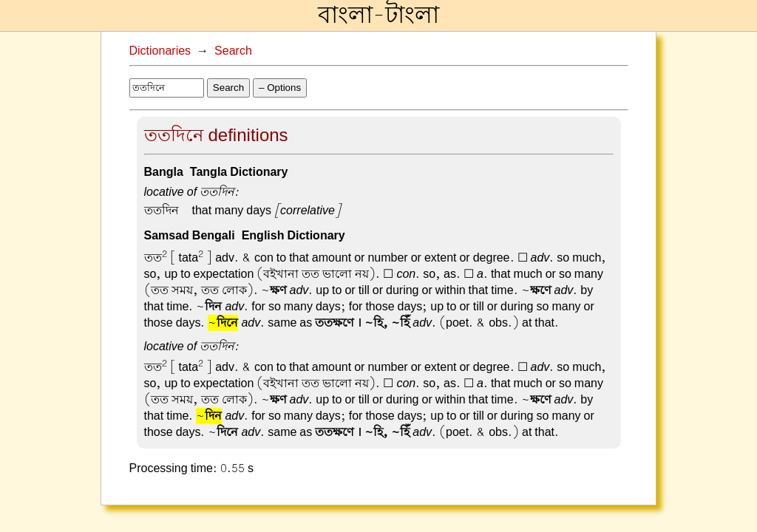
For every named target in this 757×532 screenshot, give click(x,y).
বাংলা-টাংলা (378, 16)
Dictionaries (160, 51)
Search (233, 51)
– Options (280, 88)
